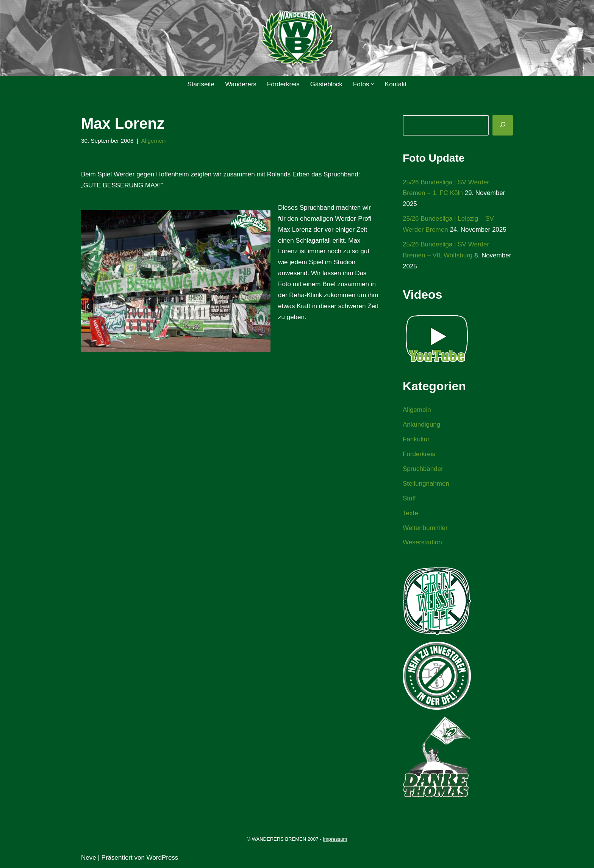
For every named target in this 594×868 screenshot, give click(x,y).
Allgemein (154, 141)
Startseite (201, 84)
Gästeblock (326, 84)
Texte (410, 513)
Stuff (409, 498)
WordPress (163, 858)
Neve (89, 858)
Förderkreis (283, 84)
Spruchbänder (423, 469)
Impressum (335, 839)
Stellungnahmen (426, 484)
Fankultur (416, 439)
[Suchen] (503, 125)
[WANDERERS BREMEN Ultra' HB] (297, 38)
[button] (373, 84)
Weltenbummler (425, 528)
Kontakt (396, 84)
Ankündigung (421, 425)
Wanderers (241, 84)
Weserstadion (422, 542)
